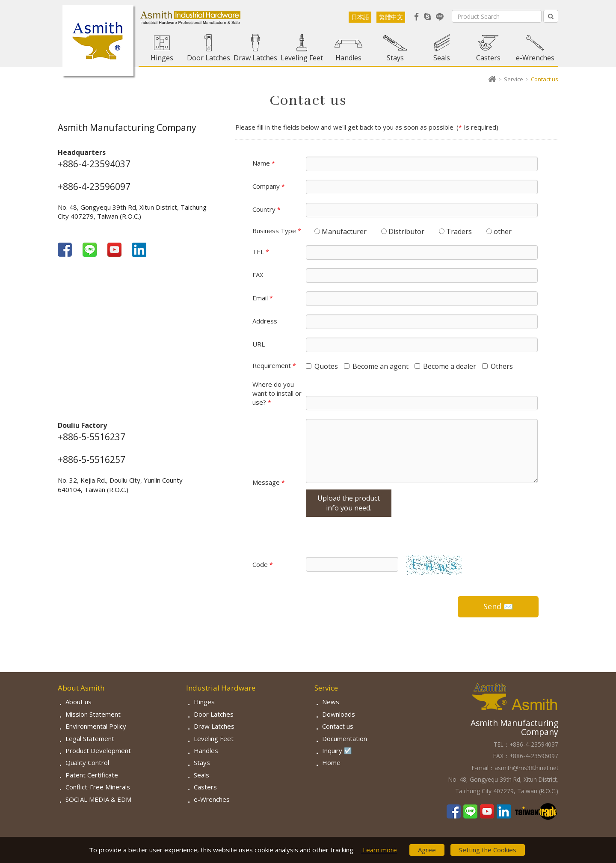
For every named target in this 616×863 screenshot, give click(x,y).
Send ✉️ (498, 606)
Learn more (379, 850)
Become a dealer (445, 366)
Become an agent (376, 366)
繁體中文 (391, 17)
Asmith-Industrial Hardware (98, 41)
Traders (455, 231)
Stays (395, 58)
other (499, 231)
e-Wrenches (535, 58)
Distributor (403, 231)
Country (267, 209)
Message (269, 482)
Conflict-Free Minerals (98, 787)
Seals (442, 58)
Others (498, 366)
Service (514, 79)
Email (263, 298)
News (331, 702)
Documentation (345, 738)
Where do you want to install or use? (277, 393)
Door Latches (209, 58)
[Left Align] (551, 16)
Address (265, 321)
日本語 (360, 17)
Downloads (339, 714)
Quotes (322, 366)
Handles (348, 58)
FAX (258, 275)
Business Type (277, 231)
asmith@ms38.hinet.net (526, 768)
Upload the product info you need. (349, 503)
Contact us (338, 726)
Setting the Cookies (488, 850)
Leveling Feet (302, 58)
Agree (427, 850)
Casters (488, 58)
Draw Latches (255, 58)
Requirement (274, 365)
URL (259, 344)
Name (264, 163)
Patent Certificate (92, 775)
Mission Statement (93, 714)
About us (78, 702)
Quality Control (87, 762)
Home (331, 762)
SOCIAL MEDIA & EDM (98, 799)
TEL (261, 252)
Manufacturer (341, 231)
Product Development (98, 750)
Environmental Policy (96, 726)
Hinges (162, 58)
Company (269, 186)
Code (263, 564)
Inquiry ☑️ (337, 750)
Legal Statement (90, 738)
